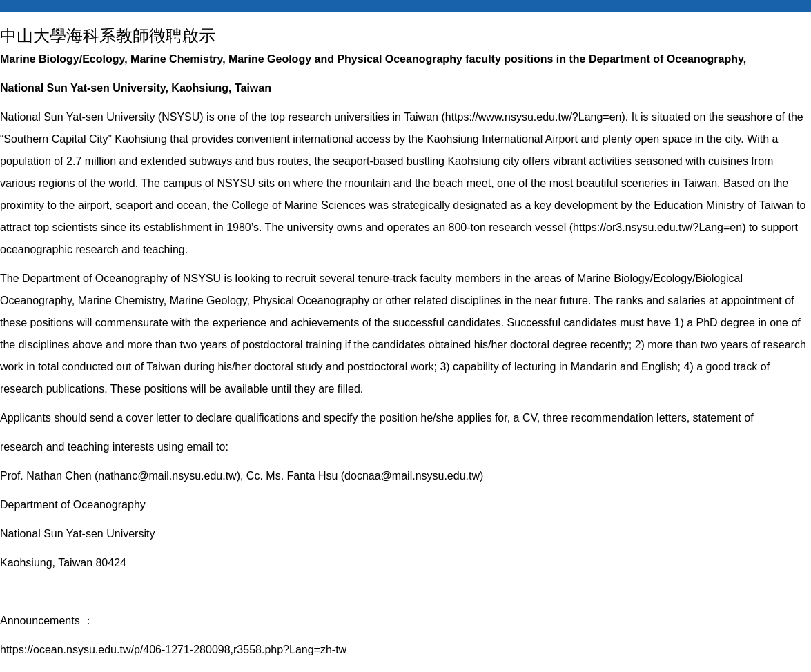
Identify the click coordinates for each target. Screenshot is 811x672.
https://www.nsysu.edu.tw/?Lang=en (534, 117)
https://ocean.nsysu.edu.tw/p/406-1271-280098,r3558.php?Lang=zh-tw (173, 650)
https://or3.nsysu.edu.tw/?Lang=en (657, 227)
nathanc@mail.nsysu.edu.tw (167, 476)
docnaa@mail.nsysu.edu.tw (412, 476)
